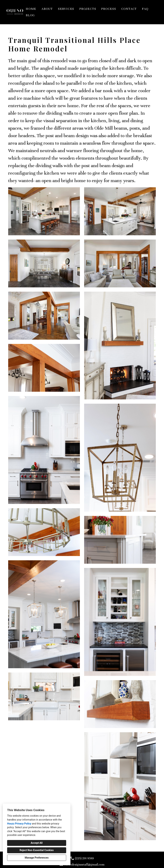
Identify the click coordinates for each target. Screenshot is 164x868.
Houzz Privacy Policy (19, 824)
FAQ (145, 9)
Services (66, 9)
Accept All (37, 843)
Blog (30, 15)
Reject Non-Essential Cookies (37, 850)
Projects (88, 9)
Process (109, 9)
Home (31, 9)
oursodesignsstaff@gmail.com (84, 865)
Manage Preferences (37, 858)
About (47, 9)
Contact (129, 9)
